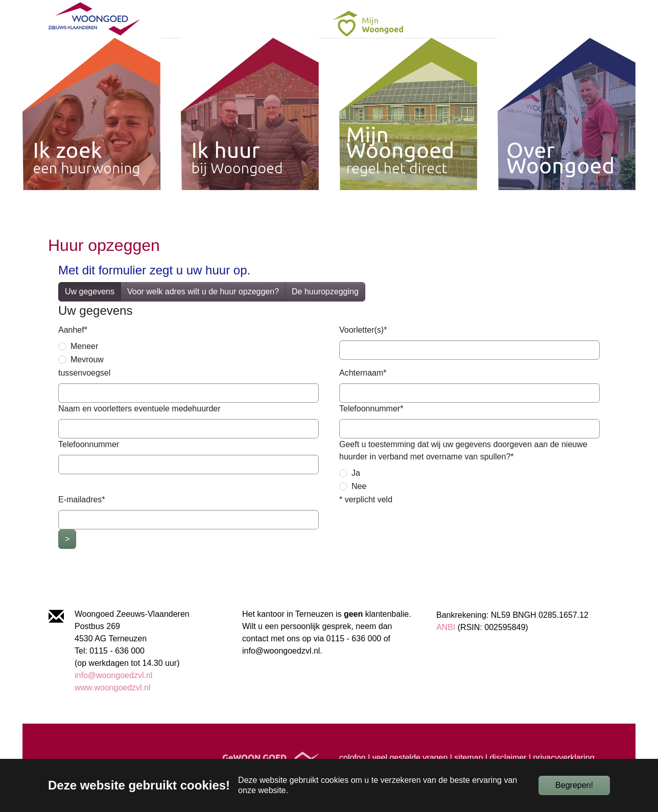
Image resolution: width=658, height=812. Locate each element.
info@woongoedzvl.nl (113, 694)
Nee (359, 505)
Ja (356, 491)
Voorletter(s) (363, 348)
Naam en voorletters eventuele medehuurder (139, 427)
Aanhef (73, 348)
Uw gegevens (90, 310)
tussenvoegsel (84, 391)
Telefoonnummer (371, 427)
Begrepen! (574, 785)
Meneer (84, 365)
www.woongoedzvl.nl (113, 706)
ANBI (446, 646)
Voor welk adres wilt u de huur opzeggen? (203, 310)
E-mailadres (82, 518)
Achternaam (363, 391)
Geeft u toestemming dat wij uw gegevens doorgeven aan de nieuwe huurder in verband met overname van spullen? (463, 469)
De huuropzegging (325, 310)
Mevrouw (87, 378)
